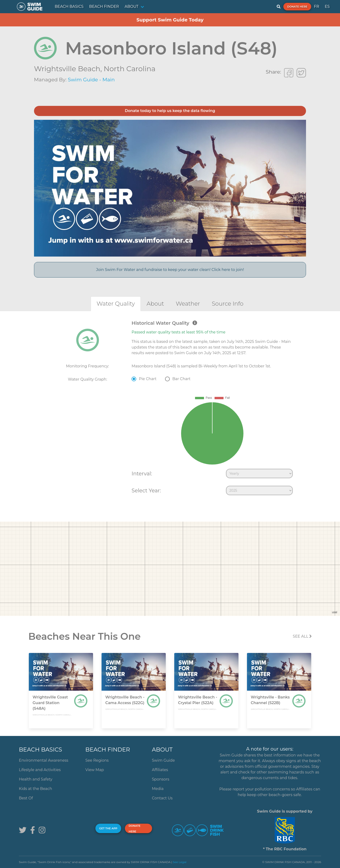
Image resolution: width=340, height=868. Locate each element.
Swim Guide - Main (91, 80)
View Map (95, 770)
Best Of (26, 798)
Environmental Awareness (44, 760)
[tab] (116, 304)
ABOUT (132, 6)
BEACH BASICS (69, 6)
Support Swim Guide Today (170, 20)
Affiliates (160, 770)
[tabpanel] (170, 409)
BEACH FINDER (104, 6)
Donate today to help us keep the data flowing (170, 111)
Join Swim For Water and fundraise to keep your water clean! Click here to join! (170, 270)
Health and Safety (36, 779)
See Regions (97, 760)
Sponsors (161, 779)
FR (317, 6)
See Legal (180, 862)
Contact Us (162, 798)
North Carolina (130, 69)
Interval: (142, 473)
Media (158, 789)
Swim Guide (163, 760)
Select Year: (146, 490)
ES (327, 6)
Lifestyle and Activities (40, 770)
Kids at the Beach (35, 789)
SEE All (302, 636)
